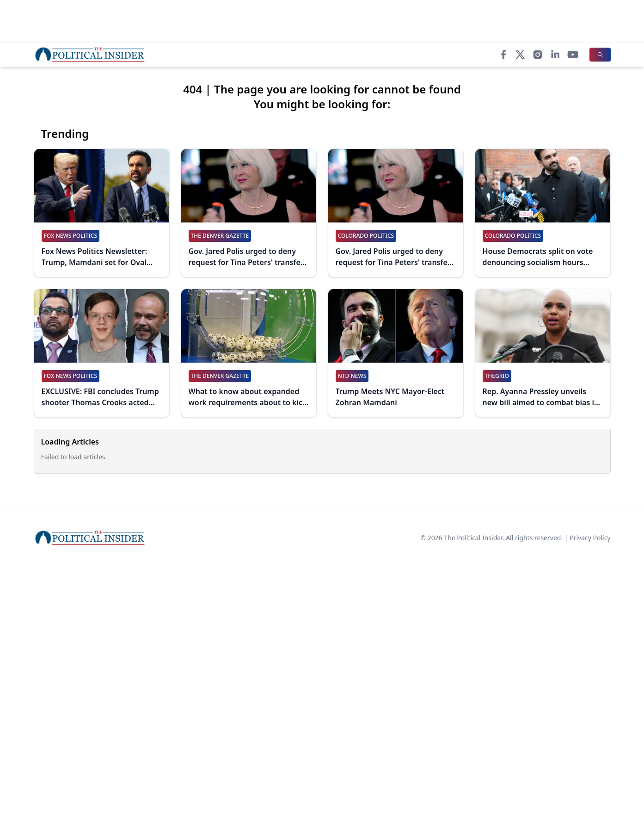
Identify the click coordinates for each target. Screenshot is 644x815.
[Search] (600, 55)
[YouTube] (573, 55)
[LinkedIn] (555, 55)
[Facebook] (503, 55)
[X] (520, 55)
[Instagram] (538, 55)
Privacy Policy (590, 538)
